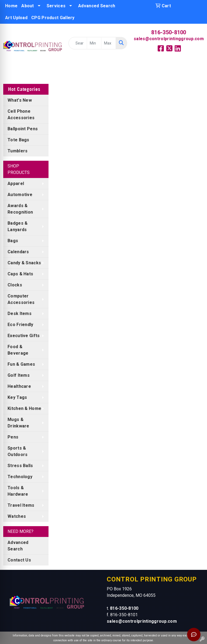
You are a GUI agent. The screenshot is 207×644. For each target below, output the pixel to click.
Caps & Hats (20, 274)
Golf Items (19, 375)
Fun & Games (21, 364)
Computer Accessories (21, 299)
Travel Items (21, 505)
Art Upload (16, 18)
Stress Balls (20, 466)
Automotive (20, 195)
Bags (13, 241)
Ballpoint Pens (23, 129)
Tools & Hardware (18, 491)
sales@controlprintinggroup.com (169, 39)
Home (11, 6)
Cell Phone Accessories (21, 114)
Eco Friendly (20, 325)
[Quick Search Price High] (108, 43)
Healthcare (19, 386)
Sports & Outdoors (18, 451)
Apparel (16, 184)
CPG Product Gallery (53, 18)
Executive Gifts (24, 336)
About (28, 6)
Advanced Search (97, 6)
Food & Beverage (18, 350)
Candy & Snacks (24, 263)
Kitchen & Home (24, 408)
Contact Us (19, 560)
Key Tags (17, 397)
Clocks (15, 285)
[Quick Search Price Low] (94, 43)
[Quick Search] (78, 43)
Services (56, 6)
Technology (20, 477)
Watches (17, 516)
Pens (13, 437)
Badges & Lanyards (18, 226)
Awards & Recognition (20, 209)
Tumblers (18, 151)
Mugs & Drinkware (18, 423)
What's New (20, 100)
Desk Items (20, 314)
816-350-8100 (169, 32)
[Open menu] (196, 71)
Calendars (18, 252)
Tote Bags (18, 140)
